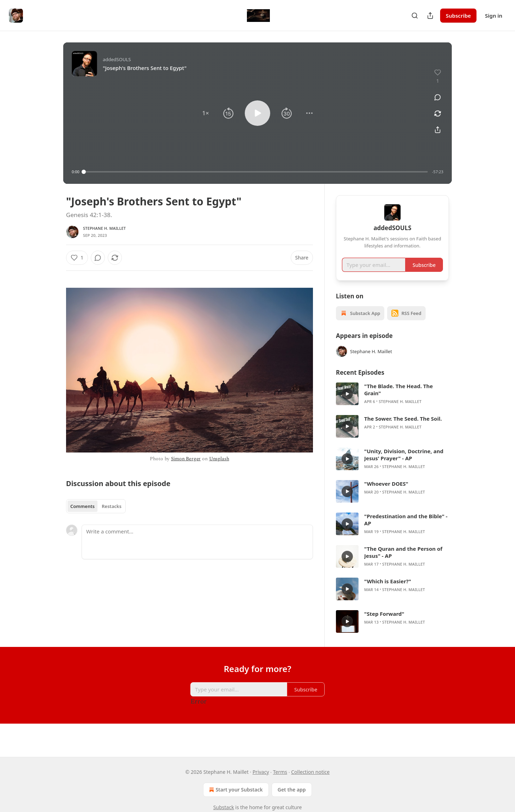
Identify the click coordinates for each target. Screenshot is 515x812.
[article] (392, 404)
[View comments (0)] (438, 97)
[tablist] (96, 506)
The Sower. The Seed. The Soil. (403, 429)
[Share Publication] (430, 16)
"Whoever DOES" (386, 494)
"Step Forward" (384, 624)
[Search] (415, 16)
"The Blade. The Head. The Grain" (398, 400)
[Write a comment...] (197, 542)
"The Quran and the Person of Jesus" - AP (403, 562)
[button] (206, 113)
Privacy (261, 772)
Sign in (494, 16)
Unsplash (219, 459)
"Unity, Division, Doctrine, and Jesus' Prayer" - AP (404, 465)
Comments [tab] (82, 506)
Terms (280, 772)
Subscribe (458, 16)
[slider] (256, 172)
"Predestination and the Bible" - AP (406, 530)
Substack (224, 807)
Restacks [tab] (112, 506)
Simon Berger (186, 459)
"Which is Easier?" (388, 591)
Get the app (292, 790)
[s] (347, 404)
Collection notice (310, 772)
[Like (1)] (77, 258)
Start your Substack (235, 790)
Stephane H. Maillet (104, 228)
